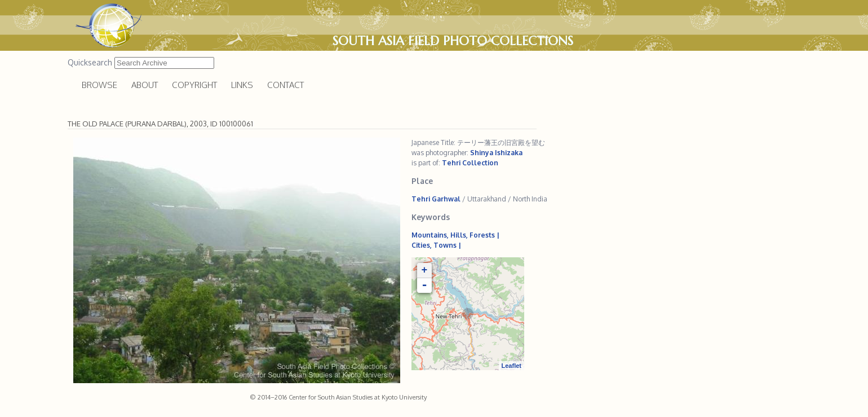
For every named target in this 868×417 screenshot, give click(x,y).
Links (242, 85)
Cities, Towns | (436, 245)
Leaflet (511, 366)
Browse (99, 85)
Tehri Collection (470, 163)
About (145, 85)
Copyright (194, 85)
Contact (285, 85)
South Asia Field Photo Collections (453, 41)
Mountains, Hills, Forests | (455, 235)
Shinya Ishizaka (496, 153)
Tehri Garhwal (436, 199)
